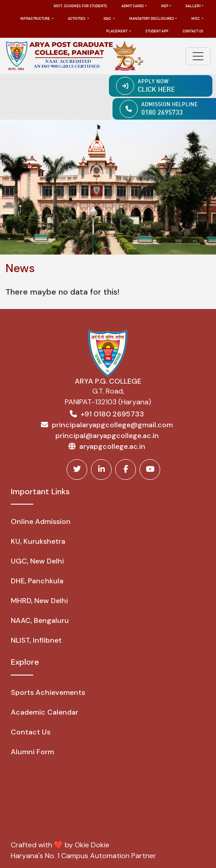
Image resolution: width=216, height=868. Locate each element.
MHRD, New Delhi (39, 601)
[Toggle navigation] (198, 56)
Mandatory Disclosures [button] (152, 19)
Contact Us (193, 31)
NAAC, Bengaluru (40, 620)
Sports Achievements (48, 692)
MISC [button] (196, 19)
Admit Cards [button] (133, 6)
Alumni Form (32, 752)
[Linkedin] (101, 470)
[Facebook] (126, 470)
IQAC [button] (108, 19)
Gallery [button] (193, 6)
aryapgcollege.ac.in (112, 446)
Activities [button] (77, 19)
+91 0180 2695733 (112, 414)
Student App (157, 31)
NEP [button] (165, 6)
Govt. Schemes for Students (80, 6)
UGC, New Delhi (37, 561)
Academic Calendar (45, 712)
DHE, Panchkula (37, 581)
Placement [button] (117, 31)
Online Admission (41, 521)
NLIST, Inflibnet (36, 640)
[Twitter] (77, 470)
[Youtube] (150, 470)
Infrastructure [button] (36, 19)
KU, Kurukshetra (38, 541)
